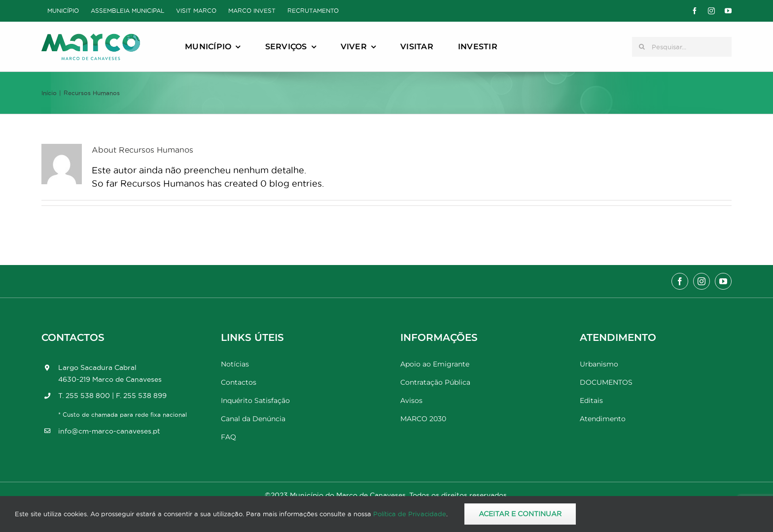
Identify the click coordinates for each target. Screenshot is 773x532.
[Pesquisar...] (682, 47)
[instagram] (711, 11)
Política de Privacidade (410, 514)
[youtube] (728, 11)
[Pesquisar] (642, 47)
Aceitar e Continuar (520, 514)
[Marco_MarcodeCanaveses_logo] (91, 38)
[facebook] (695, 11)
